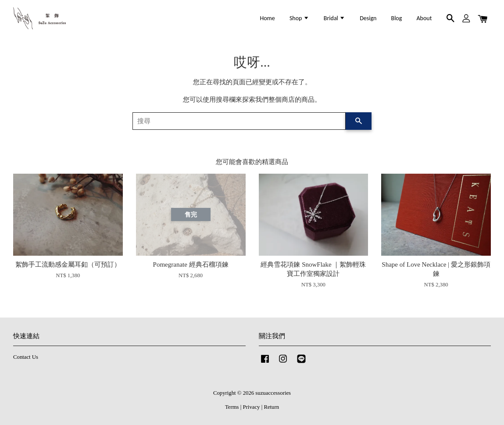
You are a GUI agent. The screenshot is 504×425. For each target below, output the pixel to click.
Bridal (334, 18)
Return (271, 407)
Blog (397, 18)
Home (268, 18)
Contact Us (26, 357)
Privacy (252, 407)
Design (368, 18)
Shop (299, 18)
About (424, 18)
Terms (232, 407)
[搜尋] (239, 121)
